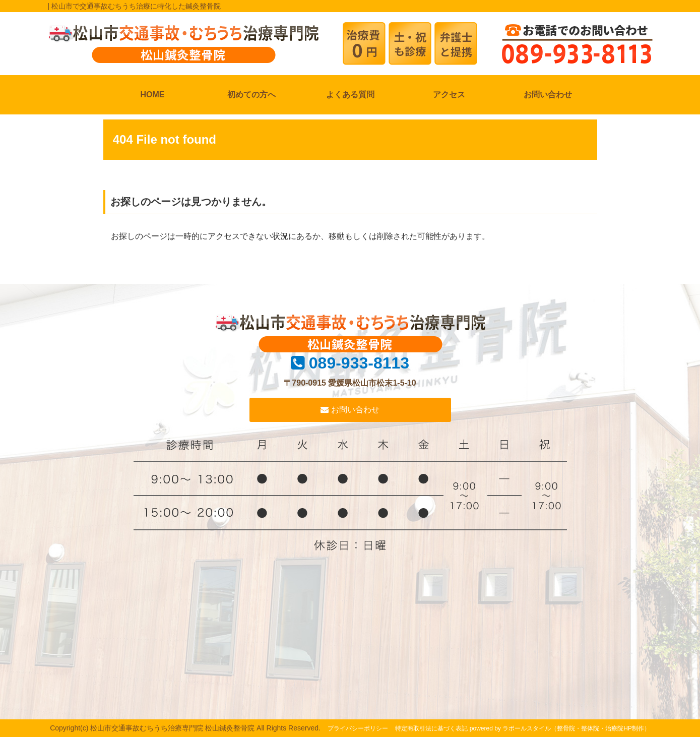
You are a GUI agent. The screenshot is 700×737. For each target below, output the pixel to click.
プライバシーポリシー (358, 728)
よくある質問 (350, 95)
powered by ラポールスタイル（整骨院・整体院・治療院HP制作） (560, 728)
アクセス (449, 95)
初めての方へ (251, 95)
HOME (153, 95)
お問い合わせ (548, 95)
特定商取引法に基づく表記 (431, 728)
